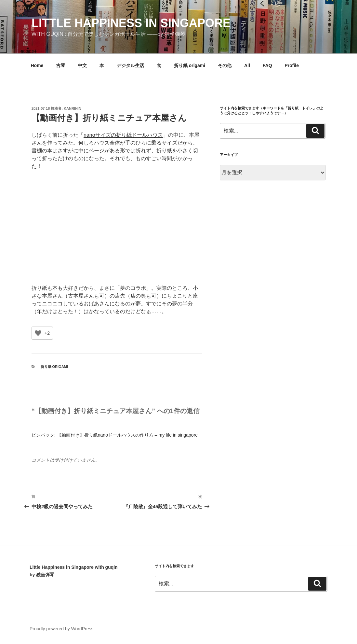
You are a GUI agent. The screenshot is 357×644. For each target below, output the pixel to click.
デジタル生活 (130, 65)
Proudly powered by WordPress (62, 629)
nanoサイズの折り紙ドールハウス (123, 135)
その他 (225, 65)
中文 (82, 65)
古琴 (60, 65)
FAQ (267, 65)
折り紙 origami (190, 65)
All (247, 65)
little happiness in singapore (131, 23)
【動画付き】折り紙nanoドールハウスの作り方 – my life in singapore (127, 435)
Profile (292, 65)
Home (37, 65)
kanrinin (73, 108)
